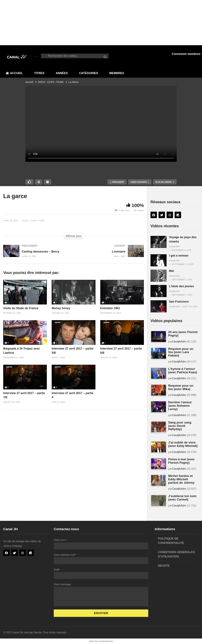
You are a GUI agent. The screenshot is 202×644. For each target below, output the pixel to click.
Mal (171, 271)
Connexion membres (186, 54)
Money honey (61, 308)
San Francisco (179, 302)
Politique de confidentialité (171, 541)
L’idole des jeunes (181, 286)
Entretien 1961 (110, 308)
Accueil (14, 73)
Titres (39, 73)
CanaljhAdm (179, 342)
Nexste (164, 566)
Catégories (89, 73)
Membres (117, 73)
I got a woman (179, 256)
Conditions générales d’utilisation (176, 554)
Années (62, 73)
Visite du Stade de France (21, 308)
